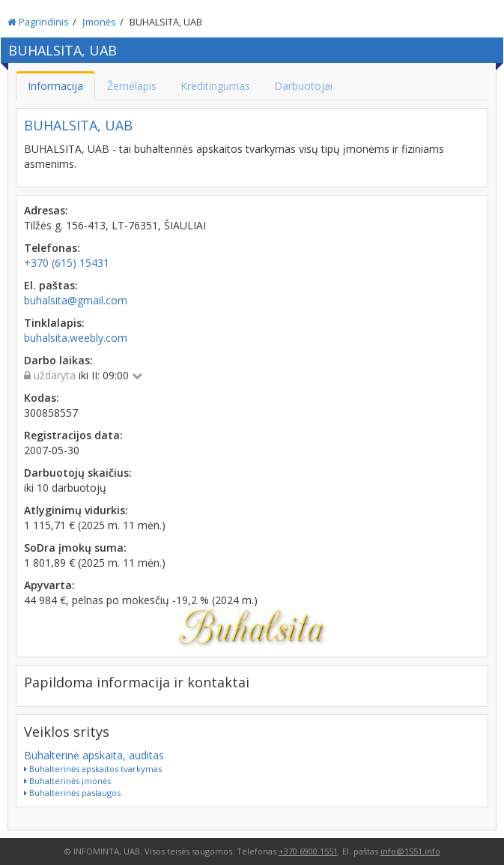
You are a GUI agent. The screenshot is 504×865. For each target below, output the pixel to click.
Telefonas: (52, 248)
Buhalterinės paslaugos (72, 793)
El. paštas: (51, 285)
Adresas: (46, 210)
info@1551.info (410, 851)
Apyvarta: (49, 585)
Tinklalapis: (54, 323)
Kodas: (42, 398)
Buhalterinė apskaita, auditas (94, 755)
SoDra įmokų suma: (75, 548)
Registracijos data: (73, 435)
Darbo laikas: (58, 360)
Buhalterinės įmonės (67, 781)
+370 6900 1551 (308, 851)
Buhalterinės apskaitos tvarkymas (93, 769)
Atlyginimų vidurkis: (76, 510)
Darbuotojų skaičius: (78, 473)
